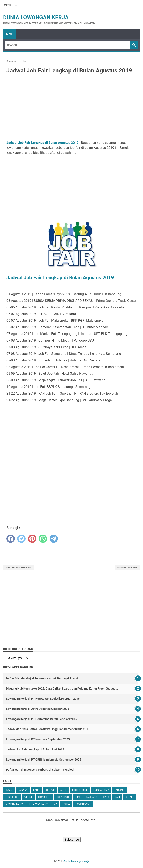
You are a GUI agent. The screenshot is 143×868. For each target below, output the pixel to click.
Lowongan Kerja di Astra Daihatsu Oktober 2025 (38, 709)
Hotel (66, 804)
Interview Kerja (38, 804)
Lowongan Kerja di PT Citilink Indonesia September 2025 (44, 760)
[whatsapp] (43, 539)
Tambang (92, 797)
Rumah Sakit (83, 804)
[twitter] (21, 539)
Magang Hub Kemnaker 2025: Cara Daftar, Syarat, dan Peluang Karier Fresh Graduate (62, 689)
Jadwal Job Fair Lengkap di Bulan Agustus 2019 (42, 143)
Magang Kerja (14, 804)
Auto (63, 790)
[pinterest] (32, 539)
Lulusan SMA (101, 790)
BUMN (9, 790)
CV (55, 804)
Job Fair (50, 790)
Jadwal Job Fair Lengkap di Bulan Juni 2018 (35, 749)
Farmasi (120, 790)
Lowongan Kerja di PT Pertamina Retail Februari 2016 (42, 719)
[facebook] (11, 539)
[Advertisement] (71, 108)
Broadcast (63, 797)
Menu (10, 34)
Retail (129, 797)
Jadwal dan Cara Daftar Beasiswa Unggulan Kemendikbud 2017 (48, 729)
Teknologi (12, 797)
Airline (28, 797)
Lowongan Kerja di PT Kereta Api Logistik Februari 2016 (43, 699)
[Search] (68, 45)
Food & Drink (80, 790)
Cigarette (44, 797)
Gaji (117, 797)
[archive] (16, 658)
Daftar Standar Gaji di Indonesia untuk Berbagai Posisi (42, 678)
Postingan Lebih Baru (19, 568)
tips (78, 797)
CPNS (106, 797)
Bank (36, 790)
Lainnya (23, 790)
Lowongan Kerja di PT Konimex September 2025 (38, 739)
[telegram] (54, 539)
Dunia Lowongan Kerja (36, 17)
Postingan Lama (127, 568)
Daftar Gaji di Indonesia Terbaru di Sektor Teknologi (40, 770)
